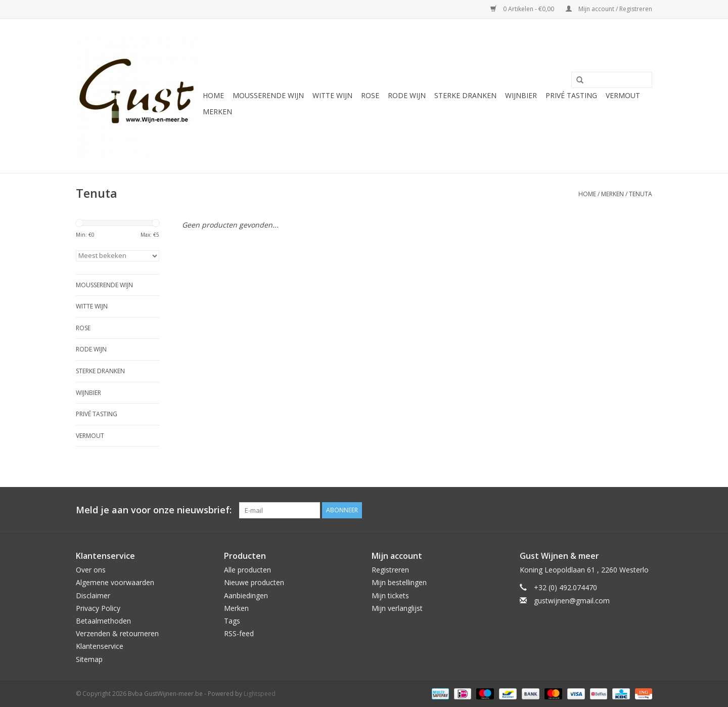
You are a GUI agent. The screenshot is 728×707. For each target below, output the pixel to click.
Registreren (390, 570)
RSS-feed (239, 633)
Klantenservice (100, 646)
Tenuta (641, 194)
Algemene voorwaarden (115, 582)
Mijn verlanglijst (397, 608)
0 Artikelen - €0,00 (523, 9)
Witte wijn (332, 95)
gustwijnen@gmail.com (572, 601)
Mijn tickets (390, 595)
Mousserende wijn (268, 95)
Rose (370, 95)
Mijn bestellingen (399, 582)
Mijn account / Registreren (609, 9)
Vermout (623, 95)
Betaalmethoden (103, 621)
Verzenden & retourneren (117, 633)
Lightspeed (260, 694)
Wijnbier (521, 95)
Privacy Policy (98, 608)
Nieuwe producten (254, 582)
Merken (217, 112)
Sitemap (89, 659)
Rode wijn (407, 95)
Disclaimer (93, 595)
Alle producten (247, 570)
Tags (232, 621)
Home (213, 95)
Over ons (91, 570)
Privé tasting (571, 95)
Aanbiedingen (246, 595)
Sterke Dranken (465, 95)
